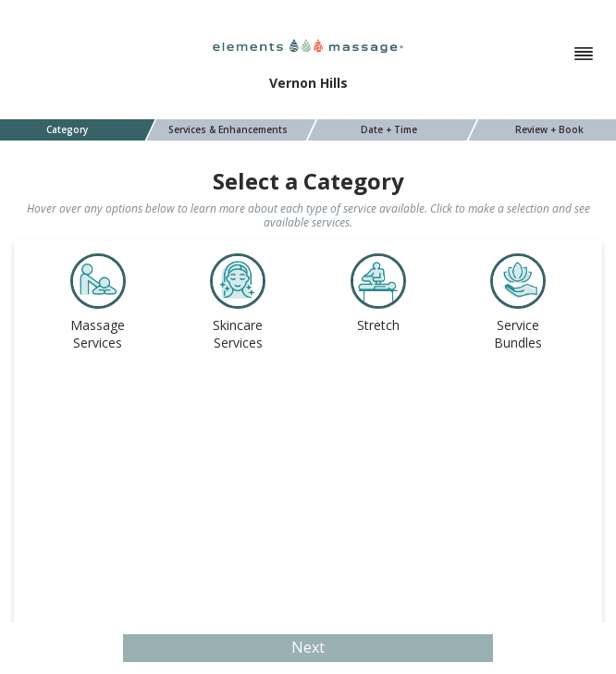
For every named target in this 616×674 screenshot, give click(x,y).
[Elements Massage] (308, 45)
